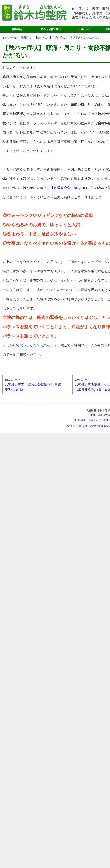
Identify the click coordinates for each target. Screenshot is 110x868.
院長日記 (26, 37)
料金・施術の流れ (51, 29)
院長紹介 (17, 29)
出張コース (85, 29)
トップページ (10, 37)
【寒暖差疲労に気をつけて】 (72, 188)
